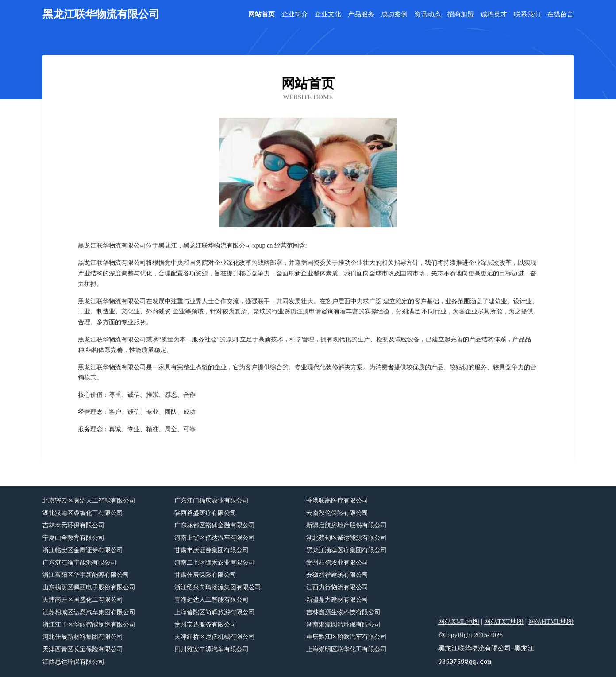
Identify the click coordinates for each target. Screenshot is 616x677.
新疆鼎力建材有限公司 (337, 600)
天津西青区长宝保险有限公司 (83, 649)
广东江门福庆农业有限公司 (212, 501)
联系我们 (527, 14)
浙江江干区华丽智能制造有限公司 (89, 625)
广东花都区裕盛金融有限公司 (215, 525)
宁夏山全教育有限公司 (73, 538)
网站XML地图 (459, 622)
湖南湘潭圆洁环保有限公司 (343, 625)
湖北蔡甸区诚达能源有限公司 (346, 538)
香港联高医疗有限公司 (337, 501)
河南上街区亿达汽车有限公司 (215, 538)
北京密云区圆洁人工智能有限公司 (89, 501)
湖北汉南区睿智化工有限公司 (83, 513)
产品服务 (361, 14)
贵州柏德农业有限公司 (337, 563)
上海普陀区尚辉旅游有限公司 (215, 612)
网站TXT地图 (504, 622)
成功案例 (394, 14)
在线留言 (560, 14)
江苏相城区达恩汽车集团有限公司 (89, 612)
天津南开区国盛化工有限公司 (83, 600)
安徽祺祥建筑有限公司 (337, 575)
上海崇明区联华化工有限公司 (346, 649)
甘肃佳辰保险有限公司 (205, 575)
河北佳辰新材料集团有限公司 (83, 637)
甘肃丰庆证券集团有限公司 (212, 550)
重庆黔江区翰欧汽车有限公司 (346, 637)
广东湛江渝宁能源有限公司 (80, 563)
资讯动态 (427, 14)
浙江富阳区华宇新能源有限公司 (86, 575)
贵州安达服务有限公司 (205, 625)
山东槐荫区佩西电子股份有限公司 (89, 587)
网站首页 (262, 14)
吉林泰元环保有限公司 (73, 525)
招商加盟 (461, 14)
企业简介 (295, 14)
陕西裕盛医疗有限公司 (205, 513)
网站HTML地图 (551, 622)
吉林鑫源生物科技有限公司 (343, 612)
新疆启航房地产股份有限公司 (346, 525)
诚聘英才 (494, 14)
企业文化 (328, 14)
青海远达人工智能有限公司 (212, 600)
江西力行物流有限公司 (337, 587)
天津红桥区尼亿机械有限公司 (215, 637)
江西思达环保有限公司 (73, 662)
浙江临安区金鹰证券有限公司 (83, 550)
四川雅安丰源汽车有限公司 (212, 649)
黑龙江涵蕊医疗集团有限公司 (346, 550)
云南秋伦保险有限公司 (337, 513)
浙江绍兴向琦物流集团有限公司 (218, 587)
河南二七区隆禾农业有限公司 (215, 563)
